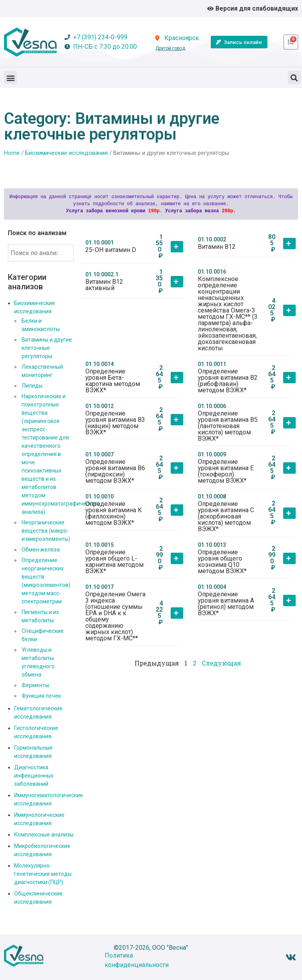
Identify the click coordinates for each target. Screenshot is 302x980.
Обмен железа (41, 550)
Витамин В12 (217, 247)
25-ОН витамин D (111, 250)
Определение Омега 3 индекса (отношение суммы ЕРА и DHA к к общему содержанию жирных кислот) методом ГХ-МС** (115, 616)
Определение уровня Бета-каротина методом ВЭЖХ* (113, 381)
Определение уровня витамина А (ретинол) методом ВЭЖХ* (226, 604)
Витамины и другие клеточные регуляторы (47, 348)
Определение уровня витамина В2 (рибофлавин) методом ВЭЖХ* (228, 381)
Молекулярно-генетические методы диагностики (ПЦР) (43, 874)
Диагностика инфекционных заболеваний (34, 776)
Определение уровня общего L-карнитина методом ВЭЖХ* (114, 562)
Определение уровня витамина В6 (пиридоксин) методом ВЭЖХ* (115, 471)
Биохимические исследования (66, 153)
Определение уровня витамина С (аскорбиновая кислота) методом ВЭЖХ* (226, 516)
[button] (10, 78)
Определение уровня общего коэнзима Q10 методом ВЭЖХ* (222, 562)
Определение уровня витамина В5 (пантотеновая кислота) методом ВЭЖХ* (228, 426)
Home (12, 153)
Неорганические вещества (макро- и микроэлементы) (46, 531)
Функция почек (41, 696)
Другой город (170, 48)
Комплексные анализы (44, 835)
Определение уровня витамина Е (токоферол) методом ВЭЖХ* (226, 471)
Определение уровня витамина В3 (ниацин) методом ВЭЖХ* (115, 423)
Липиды (32, 386)
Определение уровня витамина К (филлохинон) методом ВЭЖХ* (114, 513)
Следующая (221, 663)
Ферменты (35, 685)
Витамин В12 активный (104, 285)
